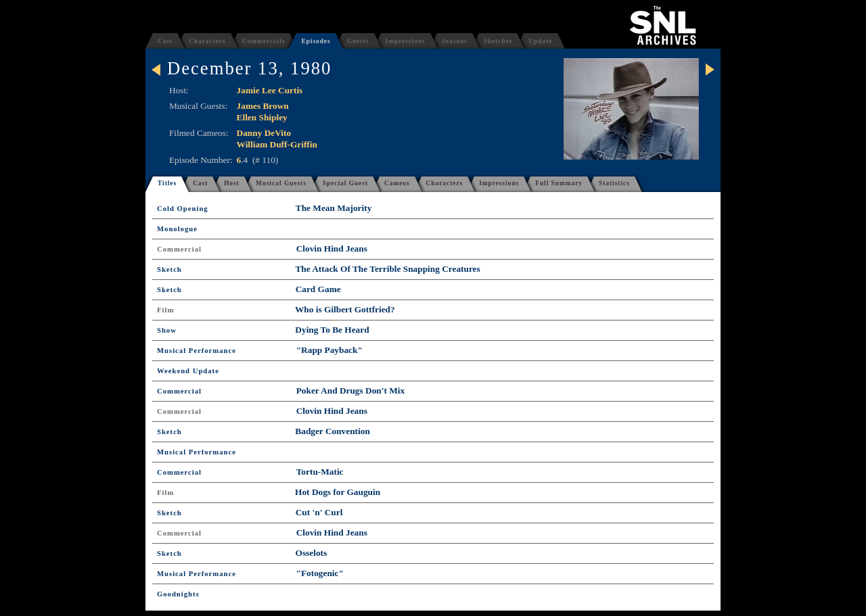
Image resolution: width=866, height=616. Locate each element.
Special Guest (345, 183)
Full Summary (559, 183)
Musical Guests (281, 183)
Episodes (316, 41)
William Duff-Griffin (277, 144)
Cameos (397, 183)
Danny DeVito (264, 133)
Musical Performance (197, 351)
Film (165, 310)
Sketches (498, 41)
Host (232, 183)
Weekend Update (188, 371)
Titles (167, 183)
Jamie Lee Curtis (270, 90)
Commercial (179, 249)
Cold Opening (183, 209)
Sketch (169, 269)
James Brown (263, 106)
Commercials (264, 41)
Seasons (455, 41)
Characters (207, 41)
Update (540, 41)
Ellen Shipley (262, 117)
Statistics (614, 183)
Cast (165, 41)
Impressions (406, 41)
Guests (358, 41)
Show (167, 330)
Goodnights (178, 594)
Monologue (177, 229)
